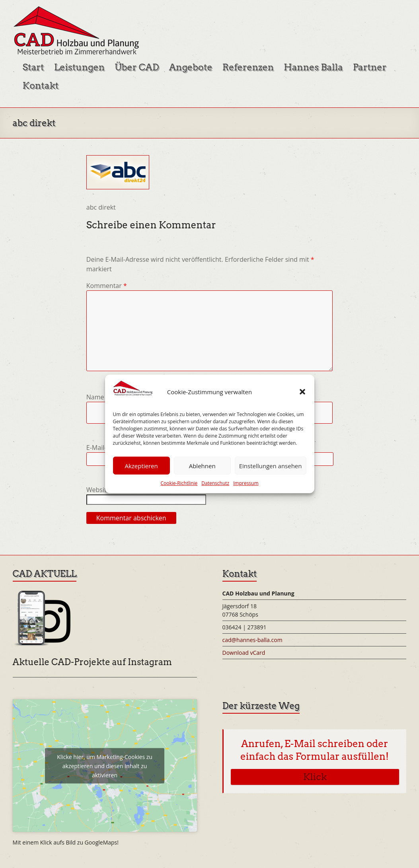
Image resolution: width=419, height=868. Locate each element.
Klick (315, 777)
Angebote (191, 67)
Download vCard (244, 653)
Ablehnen (202, 466)
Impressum (246, 483)
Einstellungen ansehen (271, 466)
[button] (302, 392)
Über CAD (137, 67)
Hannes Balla (313, 67)
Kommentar (107, 286)
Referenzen (248, 67)
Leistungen (79, 67)
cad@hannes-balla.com (252, 640)
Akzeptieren (141, 466)
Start (33, 67)
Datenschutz (215, 483)
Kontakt (41, 86)
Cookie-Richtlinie (179, 483)
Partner (370, 67)
